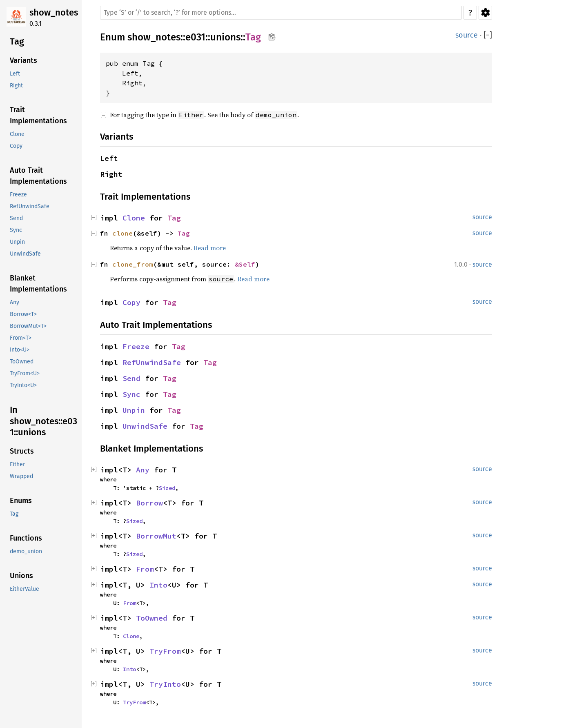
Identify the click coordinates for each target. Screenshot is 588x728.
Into (158, 585)
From (145, 569)
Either (17, 464)
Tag (17, 41)
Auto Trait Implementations (38, 176)
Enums (21, 501)
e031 (195, 37)
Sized (167, 488)
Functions (26, 538)
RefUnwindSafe (30, 206)
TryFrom (165, 651)
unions (225, 37)
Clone (17, 134)
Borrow (149, 503)
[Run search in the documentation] (281, 13)
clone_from (133, 264)
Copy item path (272, 37)
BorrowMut (156, 536)
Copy (16, 146)
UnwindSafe (25, 254)
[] (488, 35)
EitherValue (24, 589)
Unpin (17, 242)
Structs (22, 451)
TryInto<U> (23, 385)
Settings (485, 13)
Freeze (18, 195)
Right (16, 86)
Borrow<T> (23, 314)
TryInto (165, 684)
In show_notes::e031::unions (43, 421)
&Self (245, 264)
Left (15, 74)
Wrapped (21, 476)
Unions (21, 576)
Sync (16, 230)
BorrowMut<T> (28, 326)
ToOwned (22, 362)
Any (14, 302)
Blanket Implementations (38, 284)
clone (122, 233)
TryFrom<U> (25, 373)
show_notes (54, 12)
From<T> (21, 338)
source (467, 35)
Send (16, 218)
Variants (23, 60)
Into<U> (20, 350)
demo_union (26, 551)
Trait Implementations (38, 115)
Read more (210, 248)
